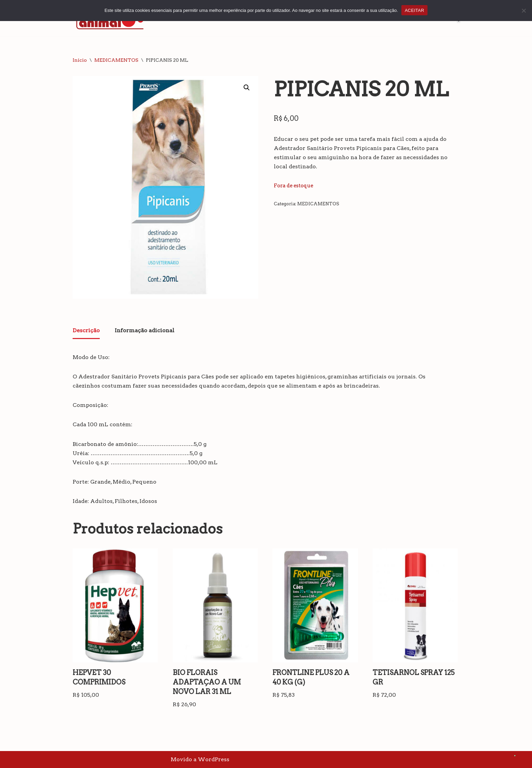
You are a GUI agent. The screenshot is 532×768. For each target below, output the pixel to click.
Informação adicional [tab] (145, 330)
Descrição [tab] (86, 330)
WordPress (214, 759)
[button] (247, 88)
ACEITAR (414, 10)
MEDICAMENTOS (116, 60)
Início (80, 60)
